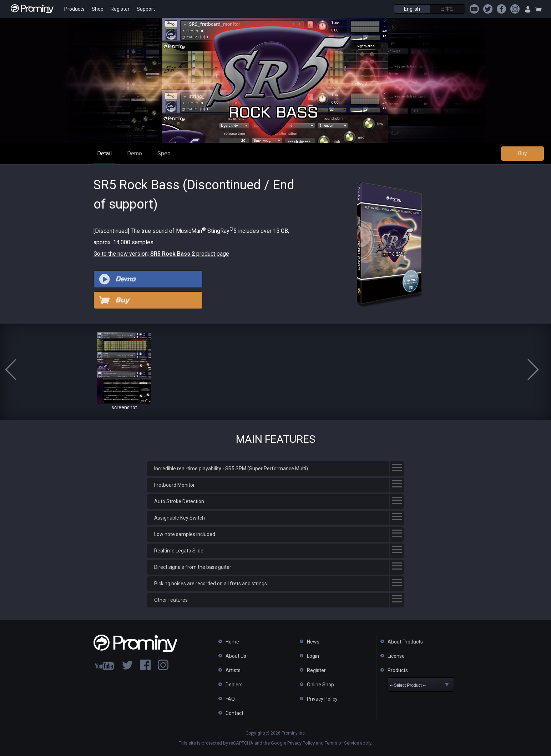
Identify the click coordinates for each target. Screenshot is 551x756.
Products (74, 9)
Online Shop (320, 685)
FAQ (230, 699)
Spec (164, 153)
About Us (236, 656)
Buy (522, 153)
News (313, 642)
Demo (135, 153)
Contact (234, 713)
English (412, 9)
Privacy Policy (322, 699)
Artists (233, 670)
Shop (98, 9)
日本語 (448, 9)
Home (232, 642)
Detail (104, 153)
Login (313, 656)
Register (120, 9)
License (396, 656)
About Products (405, 642)
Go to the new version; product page (161, 254)
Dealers (234, 685)
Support (146, 9)
